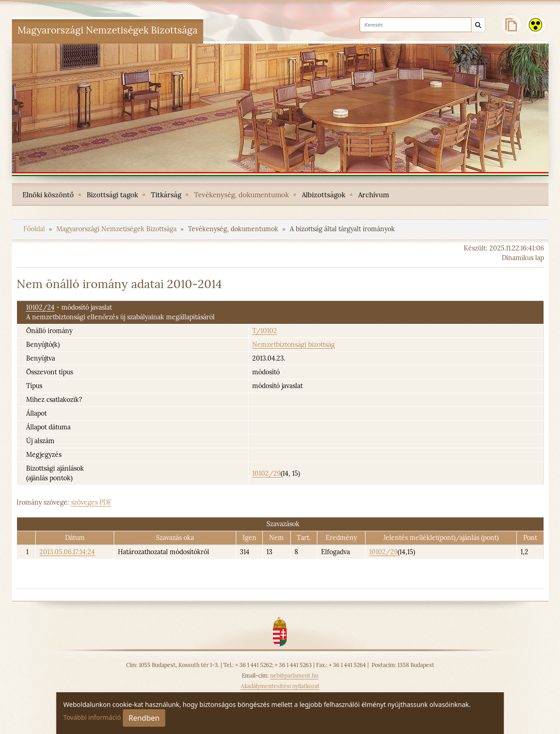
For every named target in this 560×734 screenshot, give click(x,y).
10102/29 (266, 473)
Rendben (144, 718)
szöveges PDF (91, 502)
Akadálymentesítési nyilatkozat (280, 686)
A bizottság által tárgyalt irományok (342, 229)
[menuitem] (48, 194)
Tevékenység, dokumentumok (234, 229)
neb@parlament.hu (294, 676)
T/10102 (265, 331)
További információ (92, 717)
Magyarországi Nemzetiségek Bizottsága (117, 229)
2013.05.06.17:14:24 (67, 552)
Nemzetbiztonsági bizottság (294, 345)
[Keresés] (478, 25)
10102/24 (40, 307)
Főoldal (35, 229)
